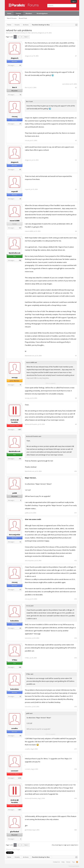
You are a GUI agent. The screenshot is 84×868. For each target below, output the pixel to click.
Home (9, 13)
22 (20, 628)
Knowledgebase (42, 13)
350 (20, 260)
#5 (76, 189)
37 (20, 124)
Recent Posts (23, 18)
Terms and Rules (74, 866)
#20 (76, 830)
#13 (76, 599)
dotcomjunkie (15, 535)
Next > (27, 37)
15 (20, 95)
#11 (76, 513)
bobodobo (15, 621)
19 (20, 385)
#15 (76, 658)
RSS (77, 862)
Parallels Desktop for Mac (23, 33)
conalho (15, 728)
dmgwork (41, 33)
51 (20, 542)
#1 (76, 56)
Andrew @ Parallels (15, 421)
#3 (76, 140)
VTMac (15, 660)
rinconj (15, 116)
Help (63, 862)
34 (20, 736)
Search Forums (12, 18)
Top (73, 862)
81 (20, 65)
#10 (76, 471)
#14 (76, 638)
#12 (76, 561)
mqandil (15, 191)
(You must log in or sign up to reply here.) (65, 845)
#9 (76, 424)
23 (20, 199)
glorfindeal (15, 832)
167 (20, 228)
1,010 (19, 778)
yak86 (15, 493)
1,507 (19, 429)
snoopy (15, 377)
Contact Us (56, 862)
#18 (76, 769)
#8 (76, 398)
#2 (76, 87)
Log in (74, 1)
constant (15, 771)
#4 (76, 160)
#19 (76, 798)
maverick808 (15, 221)
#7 (76, 356)
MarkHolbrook (15, 253)
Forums (18, 13)
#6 (76, 231)
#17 (76, 749)
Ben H (15, 87)
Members (29, 13)
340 (20, 667)
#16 (76, 707)
